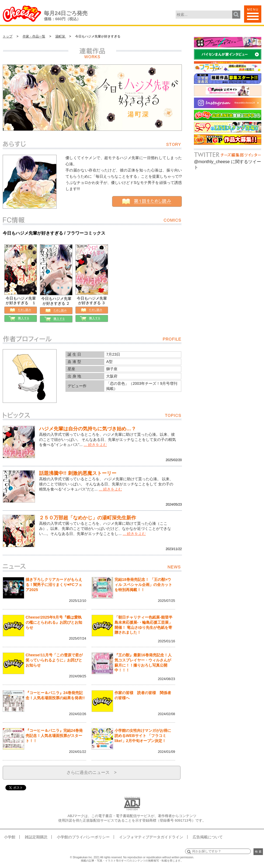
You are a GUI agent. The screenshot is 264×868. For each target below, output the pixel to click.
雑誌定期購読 (36, 837)
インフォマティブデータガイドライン (151, 837)
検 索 (258, 852)
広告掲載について (208, 837)
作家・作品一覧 (34, 36)
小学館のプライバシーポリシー (83, 837)
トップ (8, 36)
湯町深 (60, 36)
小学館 (10, 837)
